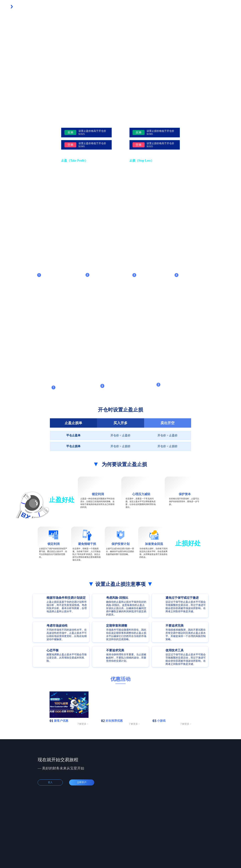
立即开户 (82, 782)
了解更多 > (83, 724)
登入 (50, 782)
